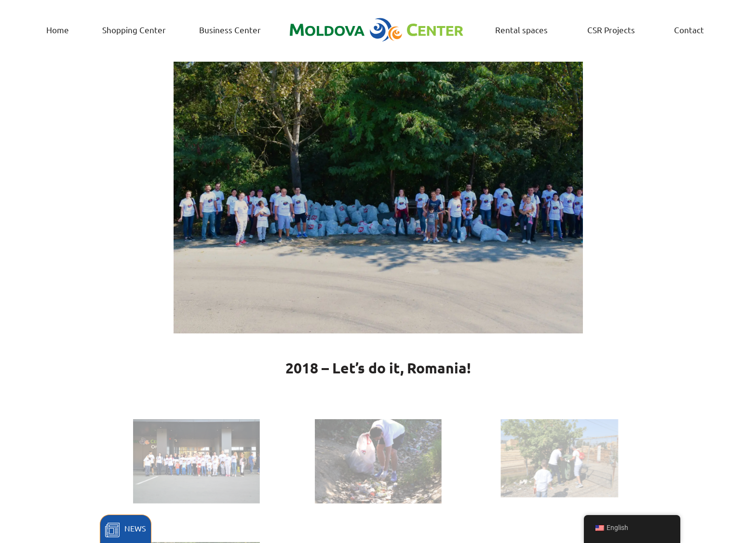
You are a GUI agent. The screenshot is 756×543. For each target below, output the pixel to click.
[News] (112, 530)
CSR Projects (611, 30)
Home (58, 30)
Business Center (230, 30)
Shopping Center (134, 30)
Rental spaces (521, 30)
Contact (689, 30)
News (135, 528)
